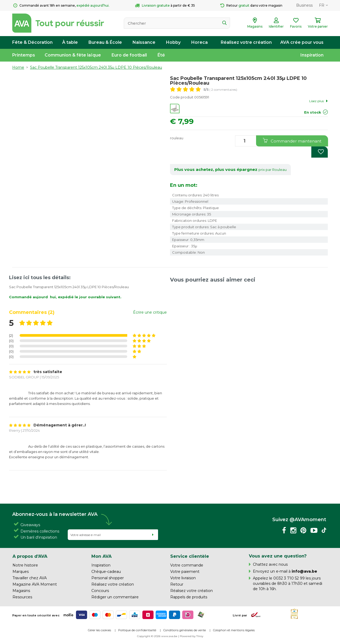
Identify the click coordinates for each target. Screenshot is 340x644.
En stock (313, 112)
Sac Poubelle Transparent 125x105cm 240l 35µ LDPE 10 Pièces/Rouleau (96, 67)
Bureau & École (105, 42)
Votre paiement (185, 572)
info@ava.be (304, 571)
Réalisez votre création (246, 42)
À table (70, 42)
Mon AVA (101, 556)
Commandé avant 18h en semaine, (61, 6)
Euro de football (129, 55)
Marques (21, 572)
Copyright (144, 636)
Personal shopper (108, 578)
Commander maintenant (292, 141)
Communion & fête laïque (73, 55)
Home (18, 67)
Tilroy (200, 636)
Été (161, 55)
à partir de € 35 (165, 6)
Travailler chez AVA (30, 578)
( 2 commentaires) (220, 90)
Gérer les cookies (99, 630)
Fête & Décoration (32, 42)
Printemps (24, 55)
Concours (100, 591)
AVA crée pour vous (302, 42)
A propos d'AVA (30, 556)
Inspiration (312, 55)
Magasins (21, 591)
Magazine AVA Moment (35, 584)
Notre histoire (25, 565)
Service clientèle (190, 556)
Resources (22, 597)
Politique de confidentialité (137, 630)
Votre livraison (183, 578)
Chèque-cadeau (106, 572)
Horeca (199, 42)
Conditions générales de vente (185, 630)
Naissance (144, 42)
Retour (177, 584)
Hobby (173, 42)
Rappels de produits (189, 597)
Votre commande (187, 565)
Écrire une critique (150, 312)
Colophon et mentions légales (234, 630)
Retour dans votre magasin (251, 6)
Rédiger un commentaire (115, 597)
